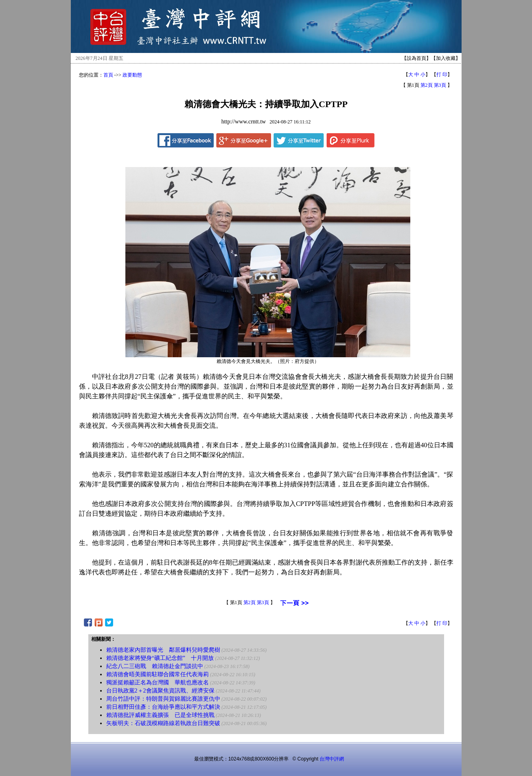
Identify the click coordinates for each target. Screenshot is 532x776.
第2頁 (427, 85)
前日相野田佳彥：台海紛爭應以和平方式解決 (163, 707)
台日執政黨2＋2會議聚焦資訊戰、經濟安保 (160, 691)
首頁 (108, 75)
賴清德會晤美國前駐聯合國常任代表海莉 (158, 674)
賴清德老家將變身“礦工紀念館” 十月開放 (160, 658)
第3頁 (440, 85)
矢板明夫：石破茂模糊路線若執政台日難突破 (163, 723)
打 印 (442, 75)
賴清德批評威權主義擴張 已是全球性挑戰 (160, 715)
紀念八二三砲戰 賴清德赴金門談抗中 (155, 666)
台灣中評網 (332, 759)
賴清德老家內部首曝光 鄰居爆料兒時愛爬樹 (163, 650)
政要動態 (132, 75)
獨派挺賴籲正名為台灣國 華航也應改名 (158, 683)
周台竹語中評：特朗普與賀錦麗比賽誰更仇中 (163, 699)
